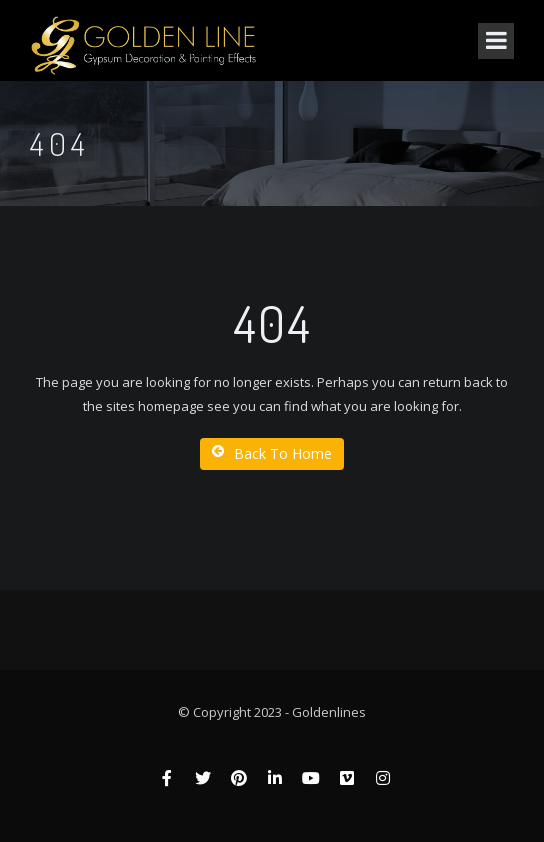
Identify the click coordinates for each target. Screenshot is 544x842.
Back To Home (272, 453)
